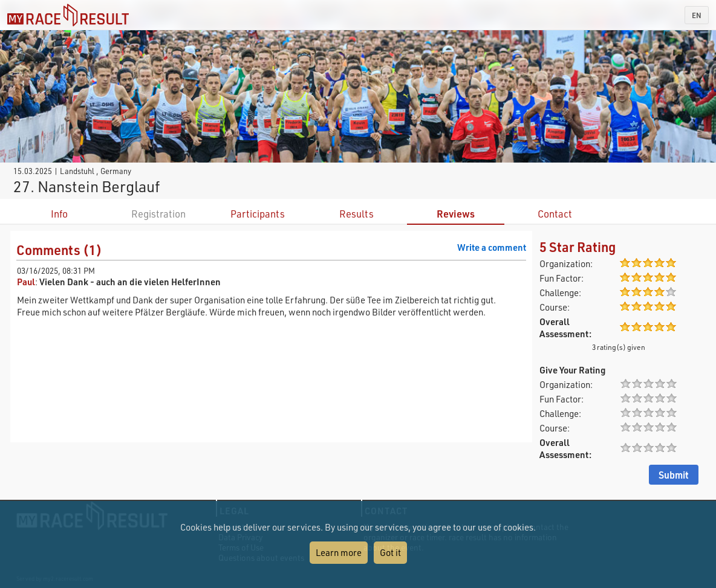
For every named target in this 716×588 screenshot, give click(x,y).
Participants (258, 214)
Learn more (339, 552)
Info (59, 214)
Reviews (456, 214)
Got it (390, 552)
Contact (555, 214)
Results (356, 214)
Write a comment (492, 247)
